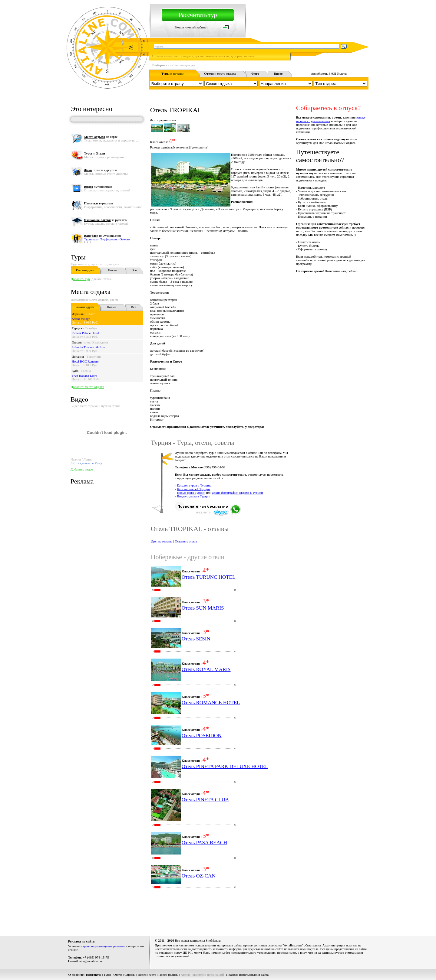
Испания (78, 357)
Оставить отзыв (186, 541)
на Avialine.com (102, 236)
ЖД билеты (339, 73)
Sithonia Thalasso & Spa (88, 347)
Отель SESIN (196, 639)
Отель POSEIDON (202, 736)
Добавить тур (80, 279)
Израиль (78, 314)
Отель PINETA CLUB (205, 800)
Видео (142, 975)
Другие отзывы (162, 541)
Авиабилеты (320, 73)
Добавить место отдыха (88, 387)
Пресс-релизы (169, 975)
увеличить (181, 147)
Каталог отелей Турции (193, 489)
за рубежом (106, 220)
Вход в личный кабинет (191, 27)
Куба (75, 371)
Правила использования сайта (247, 975)
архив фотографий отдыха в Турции (238, 493)
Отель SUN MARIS (203, 608)
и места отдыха (220, 73)
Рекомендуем (85, 270)
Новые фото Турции (191, 493)
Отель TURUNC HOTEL (209, 577)
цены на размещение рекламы (104, 946)
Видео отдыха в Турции (194, 496)
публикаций (216, 975)
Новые (112, 270)
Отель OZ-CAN (199, 876)
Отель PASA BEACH (205, 843)
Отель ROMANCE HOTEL (211, 703)
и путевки (173, 73)
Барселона (94, 357)
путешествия (98, 187)
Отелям (125, 239)
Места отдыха (91, 292)
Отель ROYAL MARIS (206, 669)
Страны (130, 975)
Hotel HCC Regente (85, 361)
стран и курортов (100, 170)
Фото (153, 975)
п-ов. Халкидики (96, 342)
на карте (101, 137)
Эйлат (91, 314)
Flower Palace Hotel (85, 333)
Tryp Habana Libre (84, 376)
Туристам (91, 239)
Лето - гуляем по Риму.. (87, 463)
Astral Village (81, 319)
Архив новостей (192, 975)
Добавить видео (82, 469)
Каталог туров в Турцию (194, 485)
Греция (77, 342)
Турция (77, 328)
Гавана (86, 371)
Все (134, 270)
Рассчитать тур (198, 15)
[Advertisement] (258, 914)
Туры (78, 257)
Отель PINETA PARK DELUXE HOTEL (225, 766)
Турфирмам (108, 239)
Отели (118, 975)
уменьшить (200, 147)
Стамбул (91, 328)
